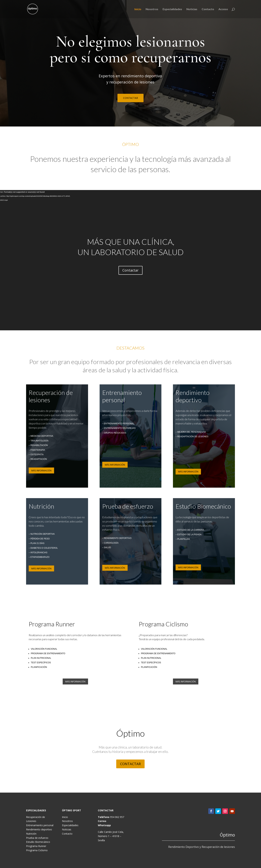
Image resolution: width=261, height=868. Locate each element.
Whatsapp (104, 825)
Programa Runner (36, 846)
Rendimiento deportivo (39, 829)
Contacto (208, 9)
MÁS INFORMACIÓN (41, 470)
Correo (102, 821)
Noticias (192, 9)
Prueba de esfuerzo (37, 838)
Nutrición (31, 834)
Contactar (130, 270)
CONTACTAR (130, 98)
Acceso (223, 9)
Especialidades (172, 9)
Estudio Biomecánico (38, 842)
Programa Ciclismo (37, 850)
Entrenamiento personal (40, 825)
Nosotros (152, 9)
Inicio (138, 9)
